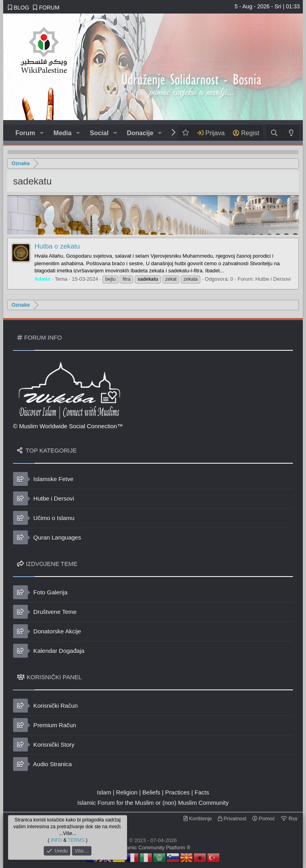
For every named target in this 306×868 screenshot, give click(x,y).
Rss (289, 818)
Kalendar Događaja (49, 651)
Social (99, 133)
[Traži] (274, 133)
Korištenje (198, 818)
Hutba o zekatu (57, 246)
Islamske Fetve (43, 479)
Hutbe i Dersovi (273, 279)
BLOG (19, 8)
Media (63, 133)
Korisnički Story (44, 745)
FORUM (46, 8)
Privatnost (232, 818)
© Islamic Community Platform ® (153, 848)
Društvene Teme (45, 612)
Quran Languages (47, 537)
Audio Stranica (43, 764)
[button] (42, 133)
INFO (56, 840)
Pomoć (264, 818)
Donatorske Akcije (47, 631)
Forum (25, 133)
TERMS (76, 840)
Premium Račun (45, 725)
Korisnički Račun (46, 706)
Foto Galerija (40, 592)
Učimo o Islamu (44, 518)
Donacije (140, 133)
